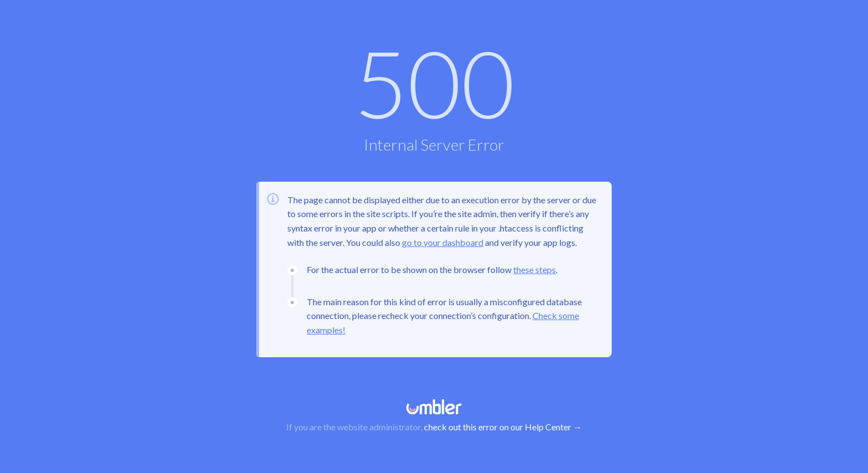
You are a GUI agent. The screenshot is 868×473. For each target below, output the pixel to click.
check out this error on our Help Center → (503, 427)
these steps (534, 269)
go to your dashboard (443, 242)
